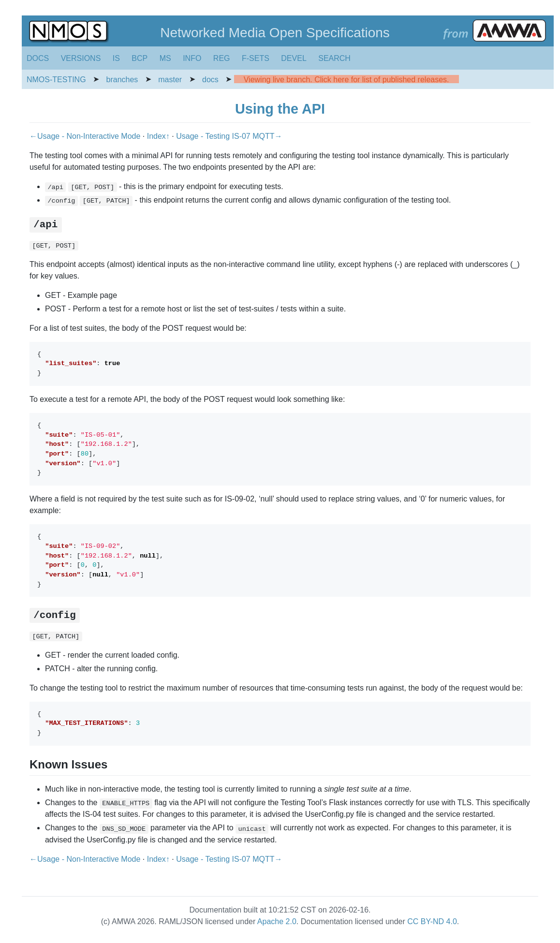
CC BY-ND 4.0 (432, 921)
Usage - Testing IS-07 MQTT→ (229, 136)
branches (122, 80)
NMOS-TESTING (56, 80)
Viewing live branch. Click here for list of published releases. (346, 80)
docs (210, 80)
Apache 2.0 (277, 921)
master (170, 80)
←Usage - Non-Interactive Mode (86, 136)
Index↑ (160, 136)
